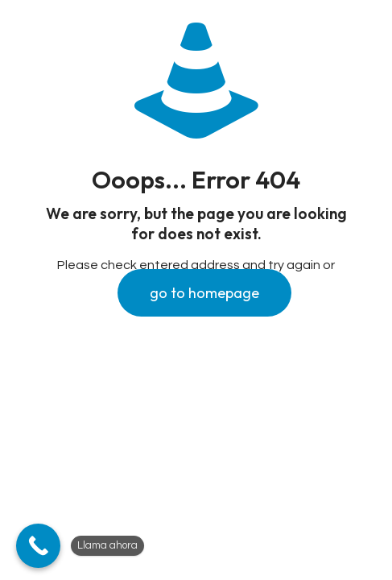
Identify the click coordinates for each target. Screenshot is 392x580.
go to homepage (204, 293)
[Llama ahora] (38, 546)
